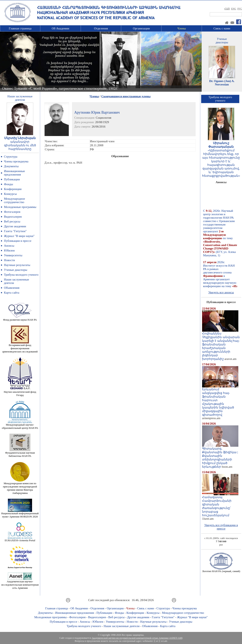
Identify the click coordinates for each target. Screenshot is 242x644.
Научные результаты (17, 265)
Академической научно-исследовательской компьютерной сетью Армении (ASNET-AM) (137, 638)
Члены (182, 28)
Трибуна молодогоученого (220, 99)
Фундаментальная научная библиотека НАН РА (20, 453)
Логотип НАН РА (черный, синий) (221, 570)
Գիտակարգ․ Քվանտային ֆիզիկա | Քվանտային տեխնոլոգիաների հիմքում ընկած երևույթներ (220, 456)
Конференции (13, 189)
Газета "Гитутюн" (15, 231)
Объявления (12, 288)
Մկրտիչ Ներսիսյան (20, 138)
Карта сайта (11, 293)
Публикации (12, 179)
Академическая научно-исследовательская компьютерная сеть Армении (20, 583)
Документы (11, 166)
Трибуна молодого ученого (21, 275)
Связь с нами (222, 28)
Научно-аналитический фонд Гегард (20, 392)
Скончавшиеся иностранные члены (126, 96)
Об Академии (60, 28)
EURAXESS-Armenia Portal (20, 539)
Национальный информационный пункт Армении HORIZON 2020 (20, 514)
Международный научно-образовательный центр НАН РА (20, 425)
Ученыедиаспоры (222, 41)
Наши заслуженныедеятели (20, 98)
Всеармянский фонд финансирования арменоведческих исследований (20, 347)
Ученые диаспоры (15, 270)
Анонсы (9, 246)
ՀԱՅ (227, 9)
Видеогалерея (13, 217)
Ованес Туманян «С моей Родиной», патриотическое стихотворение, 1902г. (60, 88)
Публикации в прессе (18, 241)
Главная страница (20, 28)
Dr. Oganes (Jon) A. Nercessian (222, 83)
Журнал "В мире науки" (19, 236)
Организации (141, 28)
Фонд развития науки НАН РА (20, 318)
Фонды (8, 184)
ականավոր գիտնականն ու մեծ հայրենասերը (20, 145)
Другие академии (15, 226)
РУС (240, 9)
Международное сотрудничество (14, 200)
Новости (9, 260)
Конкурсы (10, 194)
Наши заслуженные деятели (122, 626)
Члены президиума (16, 161)
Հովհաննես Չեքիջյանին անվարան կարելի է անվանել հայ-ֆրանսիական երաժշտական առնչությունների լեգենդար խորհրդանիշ (221, 345)
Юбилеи (9, 250)
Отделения (101, 28)
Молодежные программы (20, 207)
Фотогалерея (12, 212)
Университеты (13, 255)
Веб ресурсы (12, 221)
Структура (10, 157)
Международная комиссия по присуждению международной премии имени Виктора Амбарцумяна (20, 487)
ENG (234, 9)
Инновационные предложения (14, 173)
